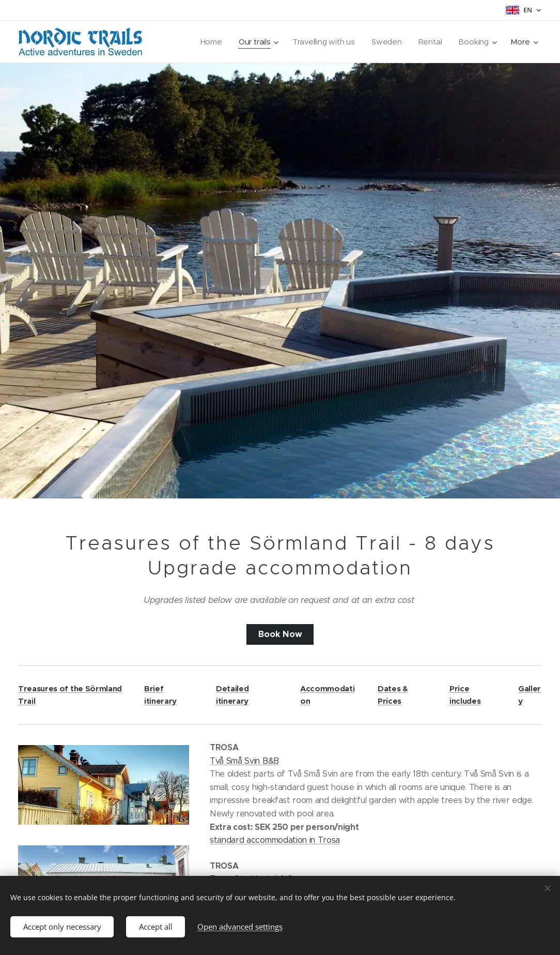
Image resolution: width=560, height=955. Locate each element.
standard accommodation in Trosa (275, 840)
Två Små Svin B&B (244, 760)
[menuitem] (209, 42)
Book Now (280, 634)
